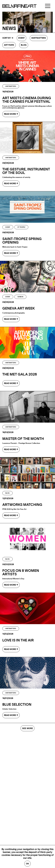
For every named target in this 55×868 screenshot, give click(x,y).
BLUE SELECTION (17, 705)
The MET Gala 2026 (20, 374)
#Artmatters (39, 38)
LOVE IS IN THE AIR (18, 640)
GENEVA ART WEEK (19, 308)
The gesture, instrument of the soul (26, 171)
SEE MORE (28, 728)
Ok (27, 864)
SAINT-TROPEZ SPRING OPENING (22, 241)
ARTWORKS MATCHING (22, 505)
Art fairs (9, 45)
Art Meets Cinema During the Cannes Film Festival (27, 100)
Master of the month (23, 439)
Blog (24, 45)
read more (11, 114)
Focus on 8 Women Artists (21, 573)
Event (21, 38)
